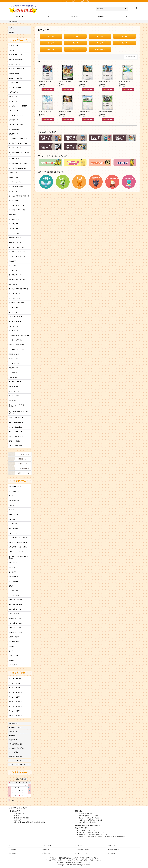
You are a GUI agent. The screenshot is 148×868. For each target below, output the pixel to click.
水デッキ (100, 36)
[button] (127, 17)
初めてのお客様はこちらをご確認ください (33, 822)
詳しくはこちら (25, 818)
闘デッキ (75, 43)
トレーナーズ (75, 49)
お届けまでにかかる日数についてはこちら (87, 826)
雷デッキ (124, 36)
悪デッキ (100, 43)
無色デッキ (51, 49)
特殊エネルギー (100, 49)
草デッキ (51, 36)
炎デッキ (75, 36)
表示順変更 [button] (131, 57)
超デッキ (51, 43)
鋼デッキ (124, 43)
